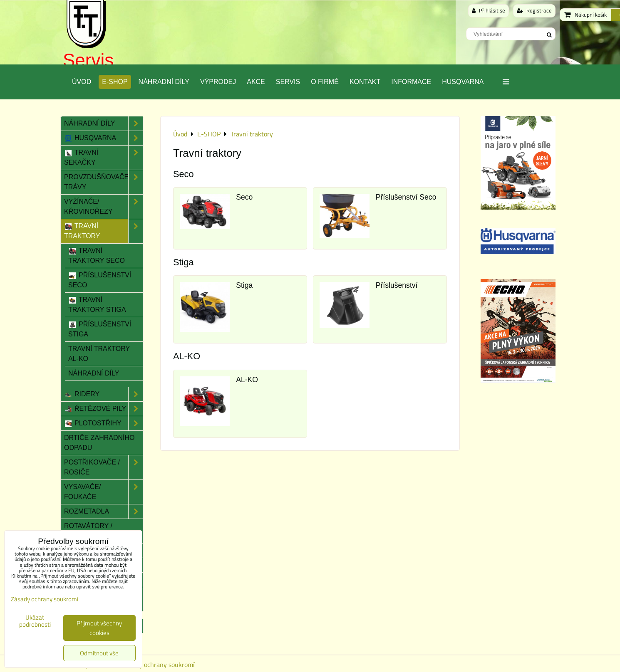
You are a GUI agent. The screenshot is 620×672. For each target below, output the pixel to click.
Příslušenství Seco (406, 197)
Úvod (82, 82)
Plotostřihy (104, 423)
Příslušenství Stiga (100, 329)
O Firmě (325, 82)
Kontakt (365, 82)
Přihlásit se (489, 10)
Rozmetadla (104, 511)
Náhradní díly (164, 82)
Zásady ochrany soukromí (159, 665)
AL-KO (247, 380)
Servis (88, 60)
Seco (244, 197)
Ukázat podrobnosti (35, 621)
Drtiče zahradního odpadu (99, 443)
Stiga (244, 285)
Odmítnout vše (99, 653)
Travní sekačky (104, 158)
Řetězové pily (104, 409)
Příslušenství (397, 285)
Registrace (534, 10)
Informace (411, 82)
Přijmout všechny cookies (99, 628)
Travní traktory (104, 231)
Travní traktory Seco (97, 256)
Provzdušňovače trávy (104, 182)
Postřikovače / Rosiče (104, 467)
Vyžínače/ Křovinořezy (104, 207)
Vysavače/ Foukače (104, 492)
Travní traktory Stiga (97, 305)
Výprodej (218, 82)
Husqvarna (463, 82)
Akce (256, 82)
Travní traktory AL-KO (99, 354)
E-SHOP (115, 82)
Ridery (104, 394)
